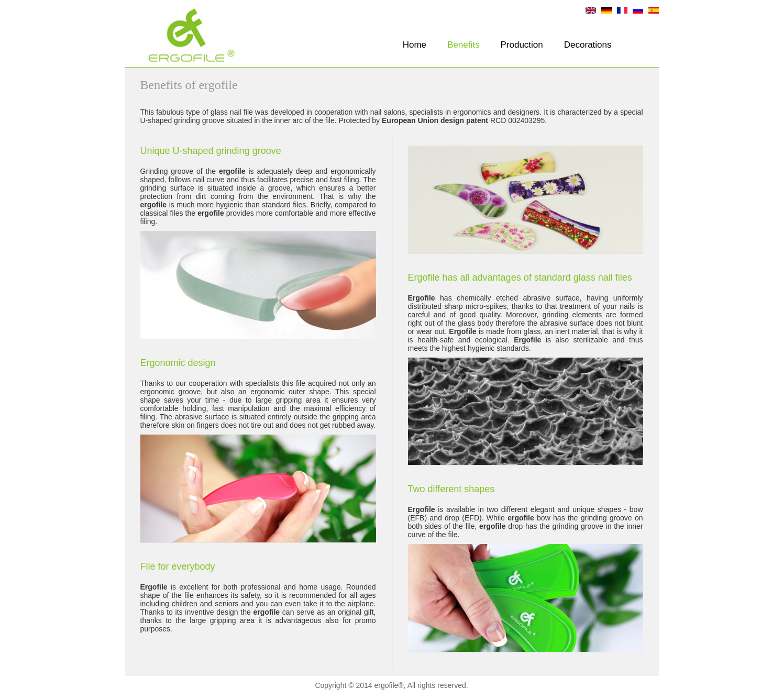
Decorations (588, 45)
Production (522, 45)
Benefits (463, 45)
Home (415, 45)
